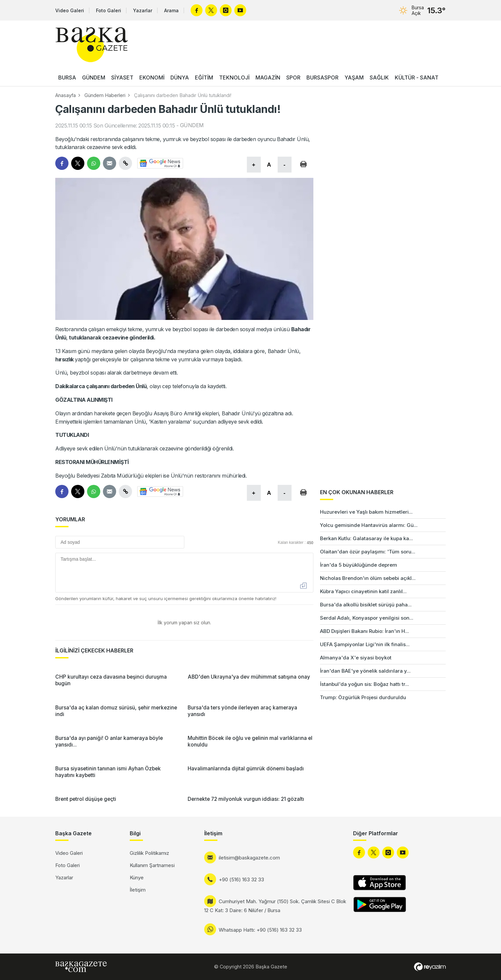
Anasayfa (66, 95)
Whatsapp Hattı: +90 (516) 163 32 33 (260, 930)
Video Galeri (70, 10)
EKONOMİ (152, 77)
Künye (137, 877)
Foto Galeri (109, 10)
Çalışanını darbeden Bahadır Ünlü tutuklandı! (183, 95)
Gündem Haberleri (105, 95)
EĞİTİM (204, 77)
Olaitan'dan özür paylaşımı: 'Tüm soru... (368, 552)
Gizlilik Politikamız (149, 853)
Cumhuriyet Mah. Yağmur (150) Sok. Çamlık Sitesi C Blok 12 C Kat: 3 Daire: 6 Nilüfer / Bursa (275, 906)
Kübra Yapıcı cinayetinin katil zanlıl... (363, 591)
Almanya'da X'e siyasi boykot (356, 658)
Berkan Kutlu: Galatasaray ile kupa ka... (366, 538)
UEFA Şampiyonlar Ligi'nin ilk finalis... (365, 644)
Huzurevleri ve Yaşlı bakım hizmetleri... (366, 512)
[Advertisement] (474, 596)
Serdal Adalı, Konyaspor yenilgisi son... (367, 618)
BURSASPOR (322, 77)
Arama (171, 10)
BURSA (67, 77)
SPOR (293, 77)
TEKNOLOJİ (234, 77)
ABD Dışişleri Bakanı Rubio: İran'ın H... (364, 631)
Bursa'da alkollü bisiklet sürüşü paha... (366, 605)
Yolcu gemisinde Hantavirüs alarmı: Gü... (369, 525)
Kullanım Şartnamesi (152, 865)
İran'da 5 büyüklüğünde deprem (359, 565)
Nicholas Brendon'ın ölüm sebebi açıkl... (368, 578)
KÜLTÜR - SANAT (417, 77)
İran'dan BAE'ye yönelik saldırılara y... (365, 671)
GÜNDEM (94, 77)
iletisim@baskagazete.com (249, 858)
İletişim (138, 890)
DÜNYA (180, 77)
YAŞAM (354, 77)
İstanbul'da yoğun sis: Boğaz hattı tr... (364, 684)
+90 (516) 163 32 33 (241, 879)
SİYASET (122, 77)
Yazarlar (143, 10)
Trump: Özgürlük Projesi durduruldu (363, 697)
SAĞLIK (379, 77)
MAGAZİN (268, 77)
